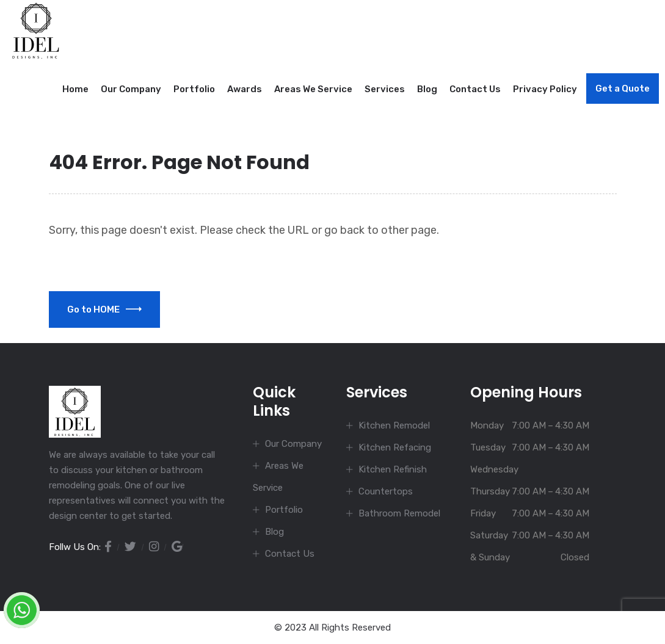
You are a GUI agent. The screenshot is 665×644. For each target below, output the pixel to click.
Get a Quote (623, 89)
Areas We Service (313, 89)
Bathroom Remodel (399, 513)
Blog (427, 89)
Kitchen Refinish (393, 469)
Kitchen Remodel (394, 425)
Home (75, 89)
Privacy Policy (545, 89)
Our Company (131, 89)
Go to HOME (104, 309)
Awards (245, 89)
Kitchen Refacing (395, 447)
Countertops (386, 491)
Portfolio (194, 89)
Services (385, 89)
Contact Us (475, 89)
